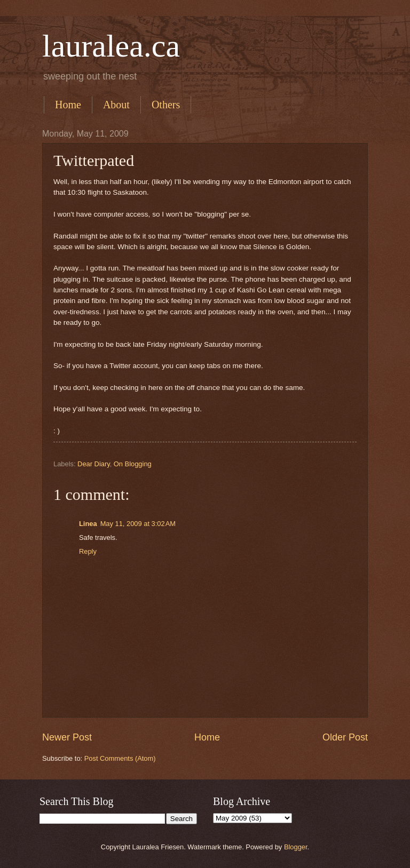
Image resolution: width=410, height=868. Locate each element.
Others (166, 105)
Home (68, 105)
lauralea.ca (111, 46)
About (116, 105)
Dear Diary (94, 464)
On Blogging (133, 464)
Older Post (345, 737)
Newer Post (67, 737)
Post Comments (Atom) (120, 758)
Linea (88, 524)
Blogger (296, 847)
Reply (88, 551)
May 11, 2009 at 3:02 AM (138, 524)
